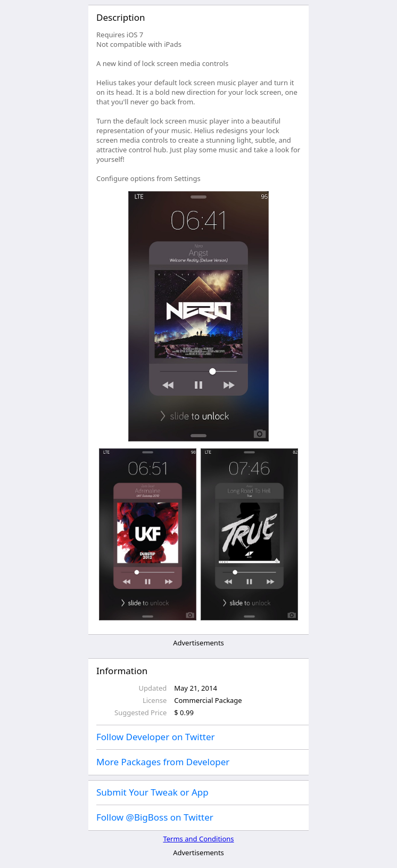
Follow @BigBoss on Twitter (155, 817)
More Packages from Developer (163, 762)
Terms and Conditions (198, 839)
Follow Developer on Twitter (156, 737)
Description (121, 17)
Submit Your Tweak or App (152, 792)
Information (122, 671)
